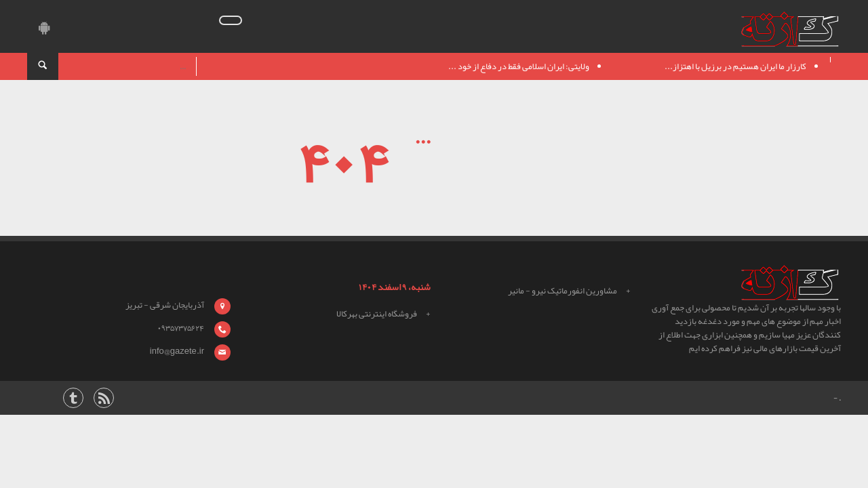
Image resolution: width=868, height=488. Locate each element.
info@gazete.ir (177, 351)
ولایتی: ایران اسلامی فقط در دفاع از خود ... (519, 66)
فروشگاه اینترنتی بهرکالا (377, 314)
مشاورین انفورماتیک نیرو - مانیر (563, 291)
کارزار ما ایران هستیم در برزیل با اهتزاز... (735, 66)
